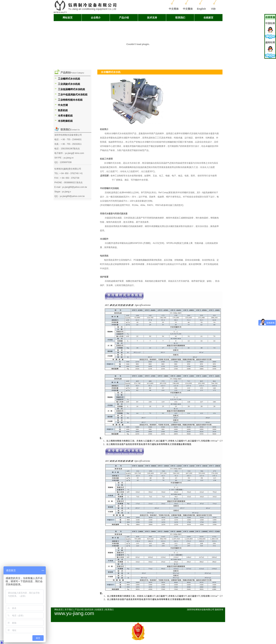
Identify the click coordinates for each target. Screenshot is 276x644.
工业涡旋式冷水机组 (69, 84)
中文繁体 (188, 9)
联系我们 (180, 18)
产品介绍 (124, 18)
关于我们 (69, 610)
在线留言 (208, 18)
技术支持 (152, 18)
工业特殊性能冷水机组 (70, 100)
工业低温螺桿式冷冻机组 (71, 89)
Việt (213, 9)
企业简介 (96, 18)
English (201, 9)
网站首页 (68, 18)
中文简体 (174, 9)
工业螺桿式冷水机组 (69, 79)
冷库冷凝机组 (65, 116)
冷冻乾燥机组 (65, 121)
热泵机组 (63, 110)
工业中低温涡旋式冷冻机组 (73, 95)
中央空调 (63, 105)
